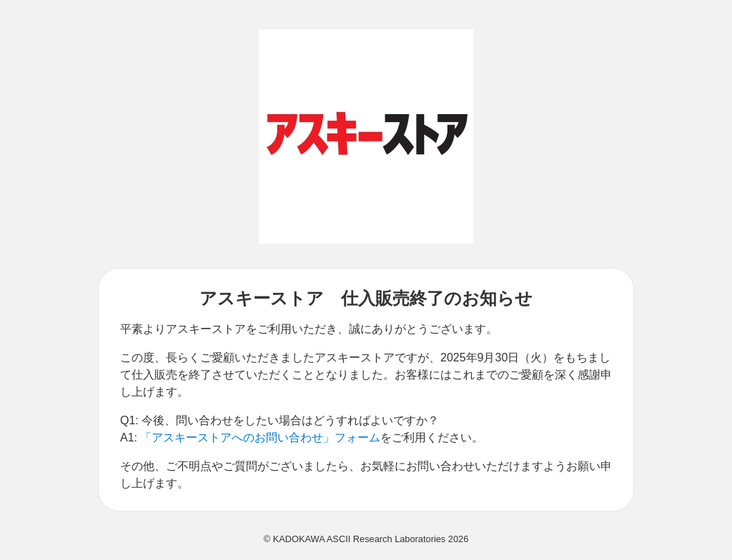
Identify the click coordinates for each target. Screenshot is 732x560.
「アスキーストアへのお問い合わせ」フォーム (260, 437)
